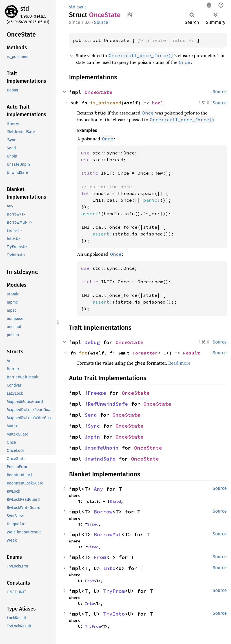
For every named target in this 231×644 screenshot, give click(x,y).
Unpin (92, 437)
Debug (92, 342)
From (100, 557)
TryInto (114, 614)
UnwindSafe (100, 459)
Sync (94, 426)
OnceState (98, 92)
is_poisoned (106, 103)
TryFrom (114, 591)
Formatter (145, 353)
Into (109, 568)
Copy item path (130, 15)
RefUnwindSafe (108, 404)
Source (101, 22)
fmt (83, 353)
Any (98, 489)
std (25, 9)
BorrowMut (108, 534)
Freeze (97, 393)
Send (91, 415)
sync (82, 7)
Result (192, 353)
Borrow (103, 512)
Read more (179, 363)
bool (158, 103)
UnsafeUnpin (102, 448)
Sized (115, 501)
